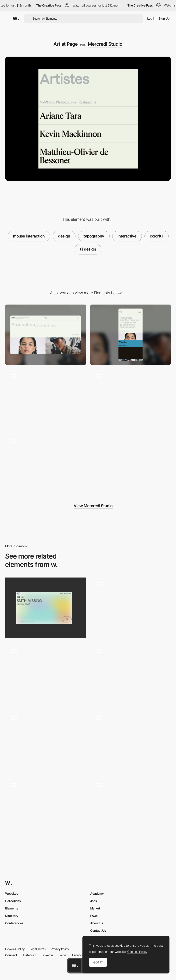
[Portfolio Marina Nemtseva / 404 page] (46, 608)
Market (95, 908)
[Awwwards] (16, 19)
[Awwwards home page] (75, 966)
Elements (12, 908)
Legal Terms (38, 949)
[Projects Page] (46, 465)
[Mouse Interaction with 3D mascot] (46, 809)
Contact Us (98, 930)
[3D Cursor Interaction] (131, 675)
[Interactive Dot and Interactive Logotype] (46, 740)
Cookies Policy (15, 949)
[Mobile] (131, 335)
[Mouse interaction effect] (131, 742)
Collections (13, 901)
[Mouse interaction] (131, 608)
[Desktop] (46, 335)
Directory (12, 916)
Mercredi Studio (105, 44)
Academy (97, 893)
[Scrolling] (46, 400)
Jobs (94, 901)
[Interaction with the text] (46, 675)
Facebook (79, 955)
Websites (12, 893)
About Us (97, 923)
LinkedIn (47, 955)
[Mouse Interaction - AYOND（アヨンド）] (131, 809)
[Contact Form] (131, 400)
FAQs (94, 916)
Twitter (63, 955)
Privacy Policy (60, 949)
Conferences (14, 923)
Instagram (30, 955)
